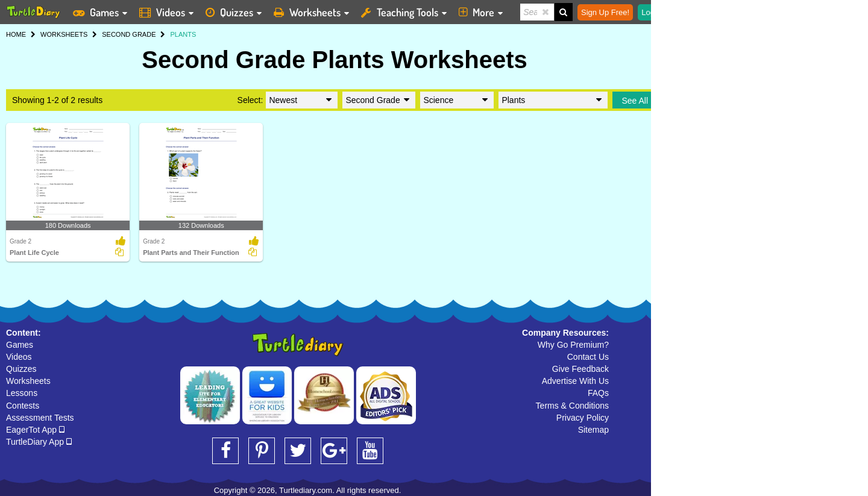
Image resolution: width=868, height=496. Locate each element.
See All (635, 101)
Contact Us (588, 357)
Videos (19, 357)
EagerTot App (35, 430)
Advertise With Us (575, 381)
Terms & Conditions (572, 406)
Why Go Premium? (573, 345)
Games (20, 345)
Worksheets (28, 381)
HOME (16, 34)
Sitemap (593, 430)
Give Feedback (580, 369)
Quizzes (21, 369)
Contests (23, 406)
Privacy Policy (583, 418)
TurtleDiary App (39, 442)
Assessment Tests (40, 418)
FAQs (598, 393)
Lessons (22, 393)
